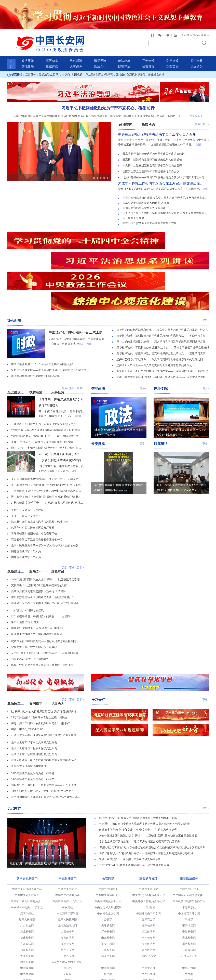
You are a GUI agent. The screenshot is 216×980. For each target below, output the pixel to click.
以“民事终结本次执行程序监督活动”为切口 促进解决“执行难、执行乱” (46, 668)
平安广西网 (108, 900)
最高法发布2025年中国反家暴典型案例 (34, 699)
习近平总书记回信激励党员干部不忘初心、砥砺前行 (108, 102)
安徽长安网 (189, 888)
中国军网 (148, 942)
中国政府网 (27, 924)
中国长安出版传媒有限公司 (27, 961)
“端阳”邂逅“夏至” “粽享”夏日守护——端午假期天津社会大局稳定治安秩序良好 (47, 392)
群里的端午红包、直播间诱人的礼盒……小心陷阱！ (42, 573)
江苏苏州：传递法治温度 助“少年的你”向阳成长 (54, 68)
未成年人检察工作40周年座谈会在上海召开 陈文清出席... (160, 177)
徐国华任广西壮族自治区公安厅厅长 (33, 484)
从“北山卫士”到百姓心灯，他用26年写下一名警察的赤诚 (45, 609)
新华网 (108, 930)
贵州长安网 (67, 906)
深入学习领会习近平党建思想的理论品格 (35, 332)
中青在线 (108, 942)
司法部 (189, 876)
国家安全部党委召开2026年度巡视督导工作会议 (151, 166)
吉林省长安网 (189, 912)
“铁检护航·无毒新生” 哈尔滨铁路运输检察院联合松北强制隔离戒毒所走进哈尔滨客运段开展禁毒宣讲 (47, 386)
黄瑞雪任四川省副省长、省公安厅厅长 (34, 490)
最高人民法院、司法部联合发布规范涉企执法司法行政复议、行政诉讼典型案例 (46, 717)
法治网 (108, 961)
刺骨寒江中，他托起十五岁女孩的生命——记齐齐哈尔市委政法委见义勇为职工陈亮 (46, 742)
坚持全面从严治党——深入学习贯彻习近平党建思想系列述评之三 (156, 321)
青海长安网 (27, 912)
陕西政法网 (148, 906)
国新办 (67, 924)
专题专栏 (98, 656)
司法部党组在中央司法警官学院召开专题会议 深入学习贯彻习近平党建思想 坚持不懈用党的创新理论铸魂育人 (166, 171)
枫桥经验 (100, 54)
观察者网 (108, 949)
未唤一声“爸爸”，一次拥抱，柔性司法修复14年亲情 (42, 398)
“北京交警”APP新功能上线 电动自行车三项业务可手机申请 (134, 822)
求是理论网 (67, 949)
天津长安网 (108, 882)
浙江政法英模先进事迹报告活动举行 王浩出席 (38, 548)
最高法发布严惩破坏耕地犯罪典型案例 (34, 711)
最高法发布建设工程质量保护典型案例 (34, 705)
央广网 (189, 936)
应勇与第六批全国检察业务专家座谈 (144, 202)
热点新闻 (76, 54)
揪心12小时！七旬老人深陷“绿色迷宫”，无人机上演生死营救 (47, 404)
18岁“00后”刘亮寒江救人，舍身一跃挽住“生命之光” (42, 747)
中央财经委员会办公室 (108, 857)
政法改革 (124, 54)
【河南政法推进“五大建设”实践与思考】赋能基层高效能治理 (47, 447)
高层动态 (52, 54)
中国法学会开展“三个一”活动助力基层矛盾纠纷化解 (42, 320)
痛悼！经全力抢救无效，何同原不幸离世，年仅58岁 (42, 621)
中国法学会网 (148, 961)
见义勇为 (197, 60)
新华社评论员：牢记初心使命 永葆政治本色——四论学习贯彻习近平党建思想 (163, 303)
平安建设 (148, 54)
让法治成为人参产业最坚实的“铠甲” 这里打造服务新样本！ (46, 692)
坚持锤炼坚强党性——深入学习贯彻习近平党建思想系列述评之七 (50, 326)
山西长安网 (67, 888)
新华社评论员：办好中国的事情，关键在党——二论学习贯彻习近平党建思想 (162, 327)
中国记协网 (189, 924)
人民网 (67, 930)
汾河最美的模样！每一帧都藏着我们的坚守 (37, 590)
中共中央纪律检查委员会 (27, 845)
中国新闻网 (148, 930)
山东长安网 (108, 894)
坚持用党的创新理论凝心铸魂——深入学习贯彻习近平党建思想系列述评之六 (162, 286)
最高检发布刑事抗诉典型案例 (29, 722)
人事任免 (76, 60)
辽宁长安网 (108, 888)
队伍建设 (172, 54)
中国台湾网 (27, 930)
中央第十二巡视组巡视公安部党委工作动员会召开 (152, 160)
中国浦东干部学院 (67, 870)
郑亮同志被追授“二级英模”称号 (30, 615)
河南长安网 (148, 894)
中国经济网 (67, 942)
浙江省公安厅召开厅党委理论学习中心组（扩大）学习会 (45, 559)
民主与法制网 (67, 967)
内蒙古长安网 (148, 912)
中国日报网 (108, 936)
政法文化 (100, 60)
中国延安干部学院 (189, 870)
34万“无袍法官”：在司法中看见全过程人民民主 (39, 674)
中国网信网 (108, 924)
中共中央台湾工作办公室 (67, 857)
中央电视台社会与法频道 (108, 967)
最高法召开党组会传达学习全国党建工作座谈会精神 (154, 148)
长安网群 (14, 764)
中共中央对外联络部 (27, 851)
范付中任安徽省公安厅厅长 (27, 466)
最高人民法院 (27, 876)
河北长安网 (27, 888)
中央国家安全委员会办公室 (148, 851)
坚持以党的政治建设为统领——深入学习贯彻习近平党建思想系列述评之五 (161, 298)
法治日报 (27, 955)
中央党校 (67, 863)
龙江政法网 (148, 888)
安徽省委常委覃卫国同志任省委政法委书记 (37, 496)
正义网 (67, 961)
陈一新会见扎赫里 (133, 212)
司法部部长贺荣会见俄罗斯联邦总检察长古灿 (150, 217)
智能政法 (28, 60)
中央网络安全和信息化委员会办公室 (194, 851)
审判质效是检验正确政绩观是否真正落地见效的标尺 (42, 553)
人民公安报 (148, 955)
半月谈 (189, 942)
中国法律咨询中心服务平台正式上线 (76, 288)
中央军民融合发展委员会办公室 (30, 857)
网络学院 (161, 344)
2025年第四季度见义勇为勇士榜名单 (33, 736)
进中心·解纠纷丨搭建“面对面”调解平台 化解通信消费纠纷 (45, 453)
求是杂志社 (189, 863)
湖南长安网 (67, 900)
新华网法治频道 (148, 967)
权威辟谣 (52, 60)
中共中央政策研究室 (108, 851)
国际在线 (148, 936)
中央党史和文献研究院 (108, 863)
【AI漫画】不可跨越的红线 (27, 567)
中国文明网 (148, 924)
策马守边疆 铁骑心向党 (25, 578)
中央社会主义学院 (108, 870)
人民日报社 (148, 863)
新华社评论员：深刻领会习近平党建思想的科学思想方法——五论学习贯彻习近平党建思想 (163, 292)
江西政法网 (67, 894)
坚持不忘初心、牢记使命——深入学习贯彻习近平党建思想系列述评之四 (160, 315)
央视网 (27, 936)
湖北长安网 (189, 894)
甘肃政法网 (189, 906)
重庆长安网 (189, 900)
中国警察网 (27, 967)
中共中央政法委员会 (67, 851)
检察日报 (108, 955)
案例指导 (197, 54)
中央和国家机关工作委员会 (27, 863)
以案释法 (124, 60)
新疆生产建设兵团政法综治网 (69, 918)
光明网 (67, 936)
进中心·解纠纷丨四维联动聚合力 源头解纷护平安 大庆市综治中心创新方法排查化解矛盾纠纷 (47, 441)
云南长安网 (108, 906)
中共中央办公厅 (67, 845)
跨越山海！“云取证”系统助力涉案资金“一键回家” (40, 680)
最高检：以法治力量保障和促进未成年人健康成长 (152, 154)
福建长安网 (27, 894)
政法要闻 (28, 54)
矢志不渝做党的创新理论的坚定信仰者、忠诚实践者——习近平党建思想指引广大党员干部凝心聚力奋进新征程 (163, 333)
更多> (198, 118)
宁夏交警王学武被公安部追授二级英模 (34, 603)
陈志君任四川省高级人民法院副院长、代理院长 (39, 478)
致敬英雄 (172, 60)
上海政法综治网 (67, 882)
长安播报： (16, 68)
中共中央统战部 (189, 845)
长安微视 (148, 60)
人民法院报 (67, 955)
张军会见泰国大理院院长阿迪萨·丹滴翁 (146, 197)
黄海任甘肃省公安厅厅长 (26, 472)
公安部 (108, 876)
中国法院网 (189, 961)
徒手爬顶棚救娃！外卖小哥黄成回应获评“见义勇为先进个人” (46, 753)
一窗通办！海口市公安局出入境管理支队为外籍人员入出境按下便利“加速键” (47, 380)
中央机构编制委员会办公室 (189, 857)
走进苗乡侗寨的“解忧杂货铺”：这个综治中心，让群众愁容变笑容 (47, 435)
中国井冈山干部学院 (148, 870)
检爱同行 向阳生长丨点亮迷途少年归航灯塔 (37, 584)
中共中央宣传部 (148, 845)
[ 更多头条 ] (195, 110)
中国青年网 (27, 942)
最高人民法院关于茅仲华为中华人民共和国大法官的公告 (45, 501)
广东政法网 (27, 900)
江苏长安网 (148, 882)
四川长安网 (27, 906)
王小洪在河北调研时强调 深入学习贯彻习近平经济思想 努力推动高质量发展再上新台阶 (166, 192)
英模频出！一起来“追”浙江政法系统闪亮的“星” (39, 542)
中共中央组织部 (108, 845)
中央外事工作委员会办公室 (148, 857)
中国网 (189, 930)
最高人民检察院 (67, 876)
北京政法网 (27, 882)
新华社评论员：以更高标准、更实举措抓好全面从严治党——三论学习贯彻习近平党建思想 (163, 309)
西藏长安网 (27, 918)
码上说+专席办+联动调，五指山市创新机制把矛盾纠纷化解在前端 (125, 68)
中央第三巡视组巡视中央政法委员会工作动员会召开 (157, 128)
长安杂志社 (189, 955)
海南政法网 (148, 900)
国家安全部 (148, 876)
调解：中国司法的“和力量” (27, 686)
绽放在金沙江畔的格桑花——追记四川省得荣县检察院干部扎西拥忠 (47, 598)
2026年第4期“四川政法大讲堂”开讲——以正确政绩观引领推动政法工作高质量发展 (47, 536)
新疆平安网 (108, 912)
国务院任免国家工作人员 (26, 507)
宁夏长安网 (67, 912)
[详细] (197, 138)
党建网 (27, 949)
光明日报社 (27, 870)
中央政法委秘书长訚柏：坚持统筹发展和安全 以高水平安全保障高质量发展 (166, 207)
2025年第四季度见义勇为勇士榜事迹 (33, 730)
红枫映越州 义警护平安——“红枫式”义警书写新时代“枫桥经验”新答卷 (47, 459)
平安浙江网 (189, 882)
